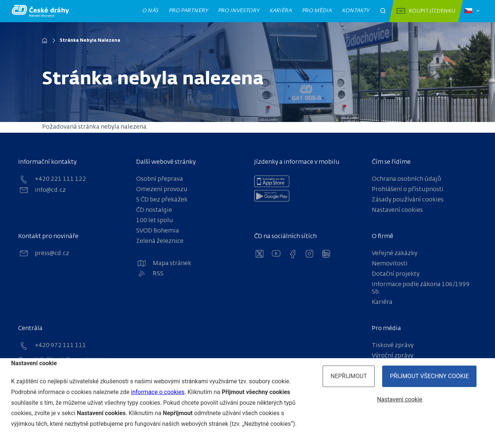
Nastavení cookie (400, 399)
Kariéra (281, 11)
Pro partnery (189, 11)
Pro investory (239, 11)
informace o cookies (158, 392)
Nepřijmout (349, 376)
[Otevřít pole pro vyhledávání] (383, 11)
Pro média (317, 11)
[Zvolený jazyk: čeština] (472, 11)
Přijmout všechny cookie (429, 376)
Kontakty (356, 11)
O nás (151, 11)
